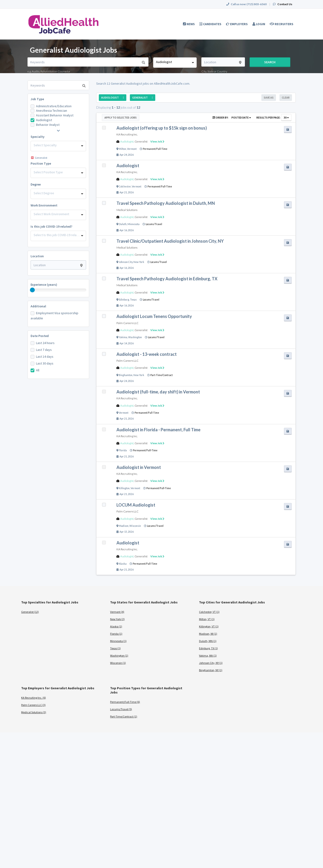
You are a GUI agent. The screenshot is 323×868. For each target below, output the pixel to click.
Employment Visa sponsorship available (54, 316)
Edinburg (124, 300)
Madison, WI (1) (208, 634)
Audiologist (44, 120)
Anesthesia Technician (52, 111)
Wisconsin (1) (118, 663)
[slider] (32, 290)
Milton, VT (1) (207, 619)
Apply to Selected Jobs (121, 117)
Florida (123, 450)
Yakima (123, 337)
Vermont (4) (117, 612)
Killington (124, 488)
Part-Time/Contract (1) (124, 716)
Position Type (41, 163)
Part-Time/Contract (161, 375)
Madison (124, 526)
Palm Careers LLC (128, 323)
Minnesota (134, 224)
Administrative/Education (54, 106)
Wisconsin (135, 526)
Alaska (123, 564)
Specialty (38, 137)
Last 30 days (45, 363)
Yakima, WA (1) (208, 656)
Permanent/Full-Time (155, 149)
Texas (133, 300)
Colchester (125, 186)
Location (37, 256)
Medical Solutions (127, 210)
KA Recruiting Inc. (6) (34, 698)
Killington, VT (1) (209, 626)
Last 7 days (44, 350)
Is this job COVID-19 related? (51, 226)
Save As (269, 97)
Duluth (123, 224)
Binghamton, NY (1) (211, 670)
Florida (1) (116, 634)
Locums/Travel (154, 224)
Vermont (132, 149)
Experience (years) (44, 285)
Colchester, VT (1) (209, 612)
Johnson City (126, 262)
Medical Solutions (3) (34, 712)
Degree (36, 184)
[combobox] (175, 63)
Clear (286, 97)
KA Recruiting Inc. (127, 134)
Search (270, 62)
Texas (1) (115, 648)
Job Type (37, 99)
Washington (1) (119, 656)
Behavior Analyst (48, 125)
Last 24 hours (45, 343)
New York (139, 262)
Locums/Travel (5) (121, 709)
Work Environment (44, 205)
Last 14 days (45, 357)
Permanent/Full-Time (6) (125, 702)
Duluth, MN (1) (208, 641)
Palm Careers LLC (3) (33, 705)
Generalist (141, 141)
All (38, 370)
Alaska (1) (116, 626)
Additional (38, 306)
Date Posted (40, 336)
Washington (135, 337)
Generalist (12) (30, 612)
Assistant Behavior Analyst (55, 115)
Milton (122, 149)
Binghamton (126, 375)
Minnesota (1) (118, 641)
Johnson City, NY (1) (211, 663)
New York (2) (117, 619)
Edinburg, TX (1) (208, 648)
